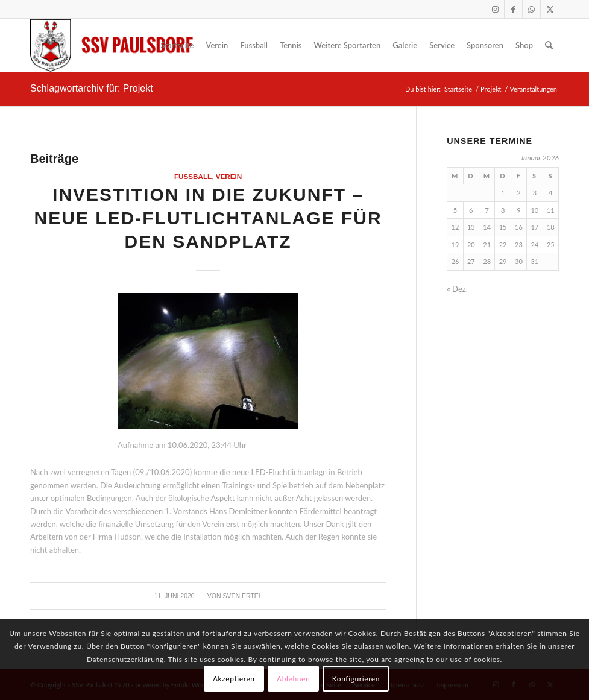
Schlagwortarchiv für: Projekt (92, 88)
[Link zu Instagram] (495, 9)
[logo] (112, 45)
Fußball (193, 176)
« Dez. (457, 289)
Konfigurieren (356, 679)
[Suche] (549, 45)
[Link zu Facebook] (513, 9)
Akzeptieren (234, 679)
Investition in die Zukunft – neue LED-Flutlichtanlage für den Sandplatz (208, 218)
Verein (229, 176)
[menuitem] (177, 45)
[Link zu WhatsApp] (531, 9)
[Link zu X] (550, 9)
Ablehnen (293, 679)
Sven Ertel (242, 596)
